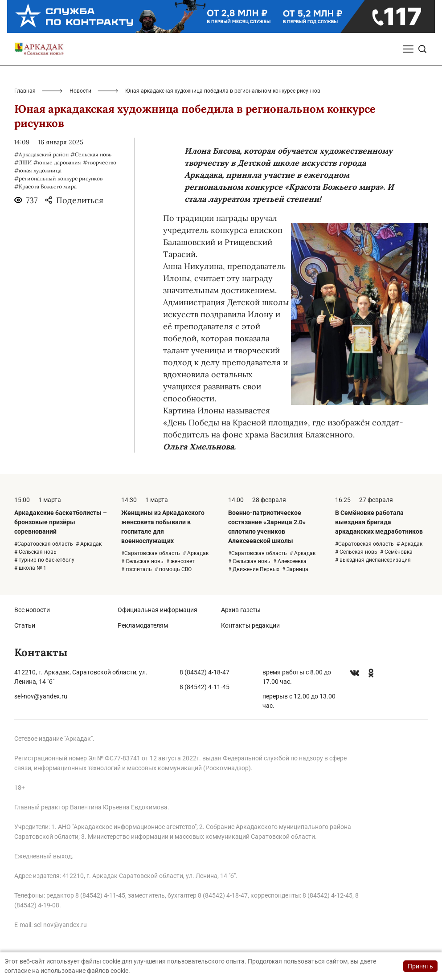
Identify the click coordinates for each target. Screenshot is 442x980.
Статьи (25, 625)
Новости (80, 91)
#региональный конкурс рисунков (58, 178)
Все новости (32, 610)
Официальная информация (158, 610)
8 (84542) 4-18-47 (205, 672)
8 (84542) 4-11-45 (205, 687)
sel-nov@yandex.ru (41, 696)
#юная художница (38, 170)
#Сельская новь (91, 154)
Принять (420, 966)
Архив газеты (241, 610)
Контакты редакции (250, 625)
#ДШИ (23, 162)
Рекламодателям (143, 625)
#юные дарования (57, 162)
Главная (25, 91)
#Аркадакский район (41, 154)
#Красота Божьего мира (45, 186)
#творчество (100, 162)
